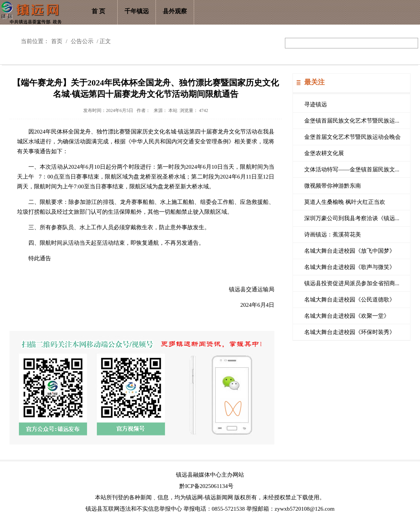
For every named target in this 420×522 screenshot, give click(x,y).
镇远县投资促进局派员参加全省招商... (352, 283)
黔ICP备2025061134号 (206, 486)
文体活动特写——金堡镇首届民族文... (352, 169)
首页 (57, 41)
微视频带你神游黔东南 (333, 186)
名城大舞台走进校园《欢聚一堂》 (347, 316)
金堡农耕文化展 (324, 153)
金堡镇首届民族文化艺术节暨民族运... (352, 121)
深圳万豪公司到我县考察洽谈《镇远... (352, 218)
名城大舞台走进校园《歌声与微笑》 (350, 267)
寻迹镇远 (316, 104)
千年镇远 (137, 11)
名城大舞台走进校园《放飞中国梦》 (350, 251)
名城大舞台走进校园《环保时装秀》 (350, 332)
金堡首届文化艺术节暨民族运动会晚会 (352, 137)
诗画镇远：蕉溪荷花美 (333, 235)
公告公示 (82, 41)
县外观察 (175, 11)
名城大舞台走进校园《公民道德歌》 (350, 300)
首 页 (98, 11)
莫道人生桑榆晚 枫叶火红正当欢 (345, 202)
